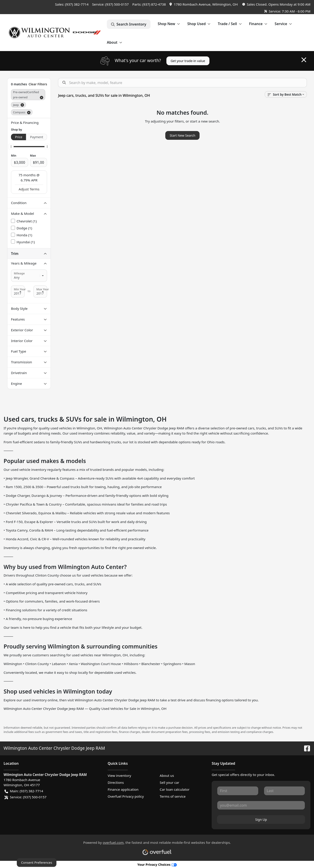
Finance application (123, 789)
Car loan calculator (175, 789)
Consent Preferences (37, 863)
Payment (37, 137)
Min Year (20, 289)
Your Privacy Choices (157, 865)
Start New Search (182, 135)
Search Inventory (129, 24)
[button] (204, 4)
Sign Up (261, 820)
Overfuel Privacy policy (126, 796)
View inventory (119, 775)
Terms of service (173, 796)
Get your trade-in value (188, 61)
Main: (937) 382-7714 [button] (24, 791)
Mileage (19, 273)
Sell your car (169, 782)
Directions (116, 782)
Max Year (43, 289)
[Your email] (261, 805)
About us (167, 775)
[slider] (11, 146)
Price (19, 137)
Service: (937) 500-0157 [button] (26, 797)
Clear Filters (38, 84)
